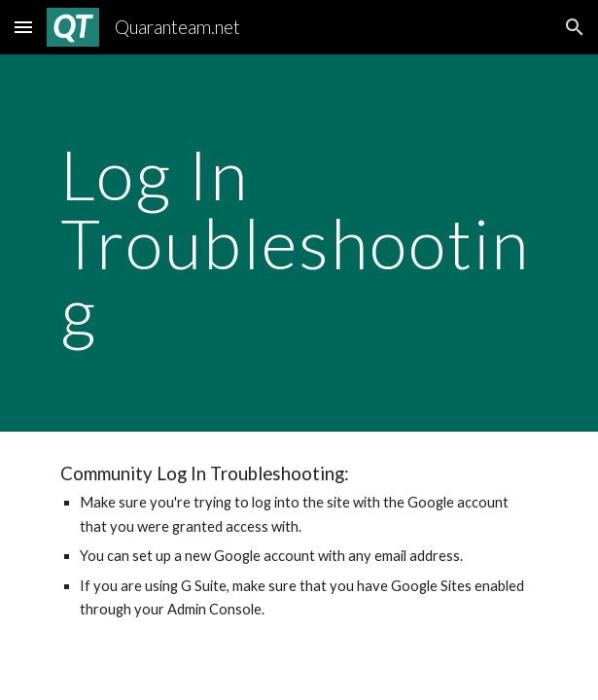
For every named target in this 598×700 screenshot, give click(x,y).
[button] (23, 27)
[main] (299, 243)
